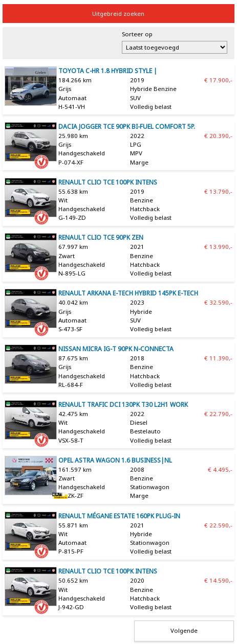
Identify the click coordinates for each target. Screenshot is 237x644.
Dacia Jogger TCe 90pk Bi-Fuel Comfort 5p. (127, 126)
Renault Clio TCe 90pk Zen (101, 237)
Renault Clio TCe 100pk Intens (108, 182)
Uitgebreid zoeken (118, 14)
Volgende (184, 630)
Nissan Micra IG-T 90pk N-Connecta (116, 349)
